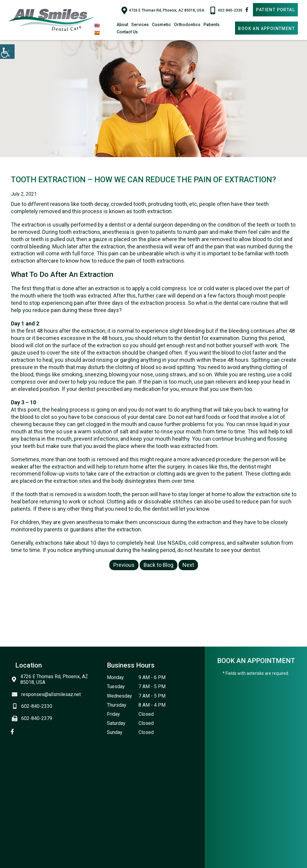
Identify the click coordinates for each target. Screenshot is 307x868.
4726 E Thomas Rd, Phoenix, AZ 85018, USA (163, 10)
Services (140, 25)
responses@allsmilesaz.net (48, 694)
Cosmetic (161, 25)
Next (188, 565)
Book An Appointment (266, 29)
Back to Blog (159, 565)
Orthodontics (187, 25)
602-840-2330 (226, 10)
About (122, 25)
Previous (124, 565)
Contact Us (127, 32)
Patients (211, 25)
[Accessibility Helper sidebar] (7, 52)
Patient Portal (275, 10)
